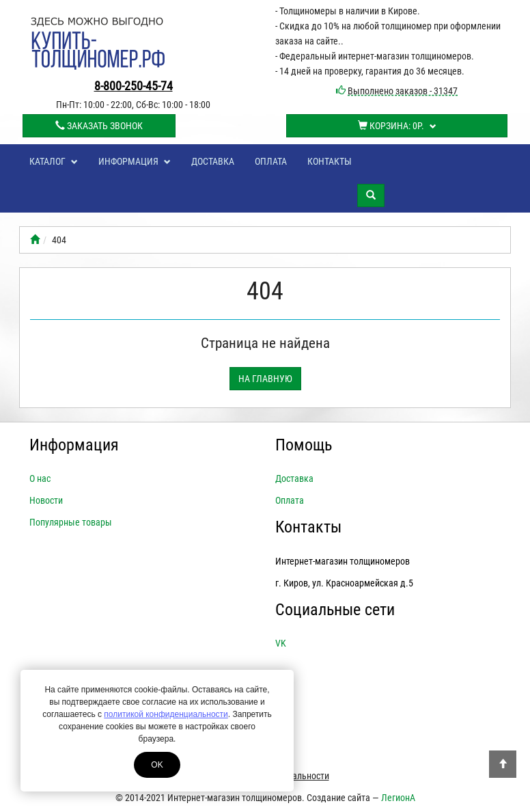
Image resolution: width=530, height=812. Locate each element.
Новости (46, 500)
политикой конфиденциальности (166, 714)
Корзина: (397, 126)
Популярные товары (71, 522)
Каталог (54, 161)
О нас (40, 478)
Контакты (330, 161)
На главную (265, 379)
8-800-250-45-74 (134, 86)
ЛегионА (398, 798)
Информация (135, 161)
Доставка (213, 161)
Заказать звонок (99, 126)
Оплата (271, 161)
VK (281, 643)
